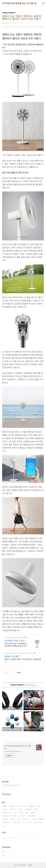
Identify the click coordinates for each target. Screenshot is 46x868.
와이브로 (13, 809)
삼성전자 (6, 816)
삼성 (22, 813)
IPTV (21, 809)
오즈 (30, 822)
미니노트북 (22, 806)
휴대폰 (34, 813)
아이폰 (42, 819)
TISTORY (23, 865)
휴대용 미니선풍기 (12, 656)
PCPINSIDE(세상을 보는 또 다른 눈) (20, 3)
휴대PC (13, 806)
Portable (17, 822)
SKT (19, 819)
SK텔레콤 (32, 806)
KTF (13, 819)
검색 (42, 838)
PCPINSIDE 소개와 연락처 (11, 785)
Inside (14, 816)
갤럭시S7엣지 (7, 813)
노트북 (34, 819)
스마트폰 (22, 816)
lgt (27, 813)
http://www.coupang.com (14, 637)
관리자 (30, 865)
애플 (36, 809)
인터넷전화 (32, 816)
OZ (16, 813)
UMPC (5, 809)
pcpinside (39, 822)
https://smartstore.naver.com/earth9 (18, 653)
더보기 (4, 826)
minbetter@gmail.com (13, 751)
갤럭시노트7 (7, 822)
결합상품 (29, 809)
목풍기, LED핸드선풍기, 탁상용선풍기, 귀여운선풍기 (23, 660)
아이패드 (6, 819)
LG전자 (27, 819)
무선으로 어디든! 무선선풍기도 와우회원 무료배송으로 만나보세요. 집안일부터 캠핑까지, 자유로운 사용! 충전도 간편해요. (16, 645)
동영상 (5, 806)
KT (25, 822)
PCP (39, 806)
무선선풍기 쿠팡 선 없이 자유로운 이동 (17, 641)
